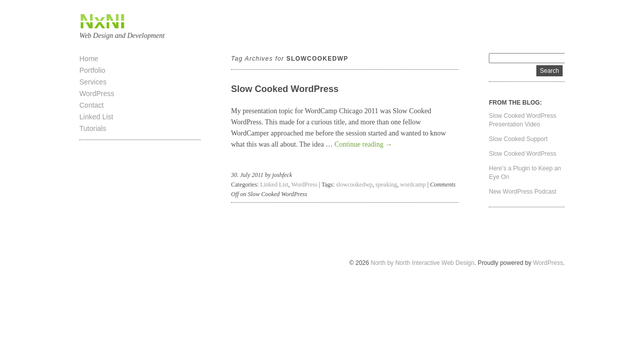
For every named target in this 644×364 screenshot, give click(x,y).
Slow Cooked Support (518, 139)
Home (89, 59)
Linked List (96, 117)
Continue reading (363, 144)
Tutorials (93, 128)
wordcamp (413, 185)
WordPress (97, 94)
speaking (386, 185)
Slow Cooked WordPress (285, 89)
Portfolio (92, 70)
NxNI (102, 21)
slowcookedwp (354, 185)
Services (93, 82)
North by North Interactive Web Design (422, 263)
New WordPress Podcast (522, 192)
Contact (91, 105)
